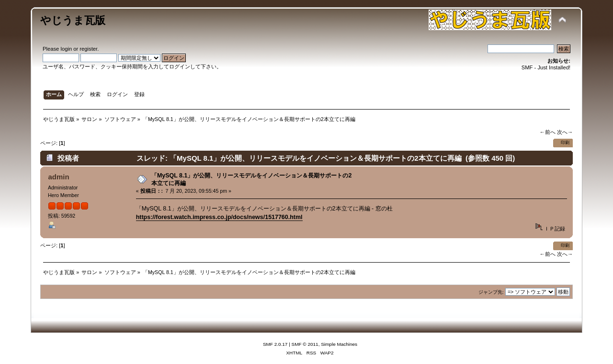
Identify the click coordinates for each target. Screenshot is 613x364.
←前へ (547, 132)
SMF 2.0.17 (275, 344)
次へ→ (565, 132)
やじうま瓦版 (73, 20)
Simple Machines (339, 344)
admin (58, 177)
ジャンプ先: (491, 292)
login (66, 49)
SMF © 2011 (305, 344)
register (88, 49)
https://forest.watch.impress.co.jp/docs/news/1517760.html (219, 217)
